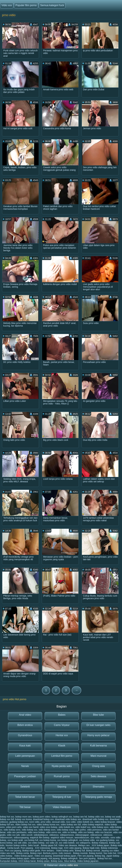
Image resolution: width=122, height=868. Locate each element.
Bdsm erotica (25, 725)
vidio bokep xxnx (12, 830)
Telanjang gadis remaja (98, 797)
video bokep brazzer (105, 822)
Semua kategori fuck (52, 5)
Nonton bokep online (16, 845)
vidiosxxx (108, 835)
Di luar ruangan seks (98, 725)
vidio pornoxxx (94, 830)
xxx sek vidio (20, 843)
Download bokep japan (65, 856)
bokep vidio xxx (96, 817)
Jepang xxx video (110, 851)
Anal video (25, 715)
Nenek (25, 766)
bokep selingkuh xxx (62, 817)
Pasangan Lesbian (25, 776)
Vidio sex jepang (39, 858)
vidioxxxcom (6, 838)
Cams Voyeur (62, 725)
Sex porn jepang (88, 858)
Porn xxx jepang (13, 851)
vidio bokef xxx (83, 827)
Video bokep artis (65, 851)
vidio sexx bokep (36, 832)
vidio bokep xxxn (47, 830)
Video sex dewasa (68, 845)
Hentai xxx (62, 735)
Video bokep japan (24, 856)
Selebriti (25, 787)
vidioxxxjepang (21, 838)
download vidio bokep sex (68, 819)
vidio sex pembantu (17, 832)
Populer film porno (26, 5)
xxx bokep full (31, 840)
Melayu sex (84, 845)
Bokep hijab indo (91, 848)
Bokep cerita (23, 853)
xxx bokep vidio (87, 840)
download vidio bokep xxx (95, 819)
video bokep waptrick (93, 824)
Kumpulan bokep (9, 861)
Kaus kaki (25, 746)
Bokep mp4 (36, 853)
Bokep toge (57, 848)
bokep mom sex (23, 817)
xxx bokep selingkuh (68, 840)
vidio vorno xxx (54, 832)
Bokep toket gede (31, 851)
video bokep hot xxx (25, 824)
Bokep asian (43, 861)
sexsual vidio (58, 822)
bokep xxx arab (113, 817)
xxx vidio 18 (52, 843)
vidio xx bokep (70, 832)
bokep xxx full (7, 819)
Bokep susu (57, 861)
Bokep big (100, 856)
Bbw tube (98, 715)
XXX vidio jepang (73, 848)
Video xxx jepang (43, 856)
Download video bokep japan (15, 858)
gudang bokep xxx (19, 822)
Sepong (62, 787)
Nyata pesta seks (62, 766)
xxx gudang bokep (105, 840)
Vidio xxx (7, 5)
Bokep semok (93, 851)
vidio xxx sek (13, 835)
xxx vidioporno (83, 843)
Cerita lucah (13, 848)
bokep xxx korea (23, 819)
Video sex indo (8, 853)
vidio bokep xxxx (65, 830)
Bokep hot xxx (105, 858)
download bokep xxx (43, 819)
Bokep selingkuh (69, 858)
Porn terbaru (48, 851)
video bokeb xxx (85, 822)
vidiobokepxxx (41, 835)
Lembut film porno (62, 756)
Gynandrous (25, 735)
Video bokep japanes (88, 861)
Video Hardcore (62, 807)
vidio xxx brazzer (103, 832)
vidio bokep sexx (100, 827)
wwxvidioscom (82, 838)
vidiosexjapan (82, 835)
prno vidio (46, 822)
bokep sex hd (80, 817)
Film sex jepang (85, 856)
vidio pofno (80, 830)
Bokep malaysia (100, 843)
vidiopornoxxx (67, 835)
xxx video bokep (36, 843)
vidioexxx (54, 835)
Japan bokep (113, 856)
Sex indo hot (110, 853)
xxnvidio (105, 838)
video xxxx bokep (49, 827)
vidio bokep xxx (30, 830)
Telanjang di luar (62, 797)
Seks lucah (34, 845)
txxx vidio (71, 822)
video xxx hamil (31, 827)
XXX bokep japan (100, 845)
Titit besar (25, 807)
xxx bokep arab (15, 840)
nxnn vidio (34, 822)
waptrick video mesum (62, 838)
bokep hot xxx (7, 817)
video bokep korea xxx (48, 824)
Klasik (62, 746)
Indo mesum (65, 853)
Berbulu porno (50, 853)
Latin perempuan (25, 756)
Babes (62, 715)
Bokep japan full (49, 845)
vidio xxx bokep (86, 832)
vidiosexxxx (96, 835)
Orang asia (98, 766)
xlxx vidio (95, 838)
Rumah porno (62, 776)
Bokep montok (80, 853)
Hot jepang (54, 858)
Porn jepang (27, 848)
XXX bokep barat (27, 861)
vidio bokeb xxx (66, 827)
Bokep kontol (95, 853)
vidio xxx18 (27, 835)
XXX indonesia (42, 848)
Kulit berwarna (98, 746)
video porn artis (14, 827)
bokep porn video (42, 817)
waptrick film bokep (40, 838)
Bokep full (80, 851)
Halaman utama (57, 865)
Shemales (98, 787)
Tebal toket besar (25, 797)
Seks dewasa (98, 776)
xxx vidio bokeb (67, 843)
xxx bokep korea (48, 840)
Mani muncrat (98, 756)
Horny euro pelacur (99, 735)
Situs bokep (70, 861)
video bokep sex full (71, 824)
